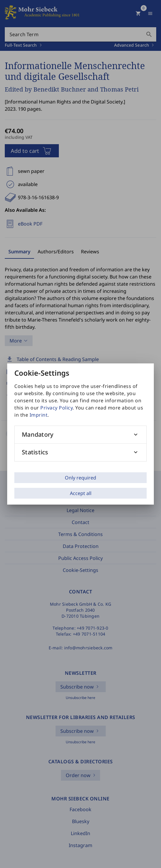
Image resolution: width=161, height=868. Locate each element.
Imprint (39, 415)
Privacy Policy (56, 408)
